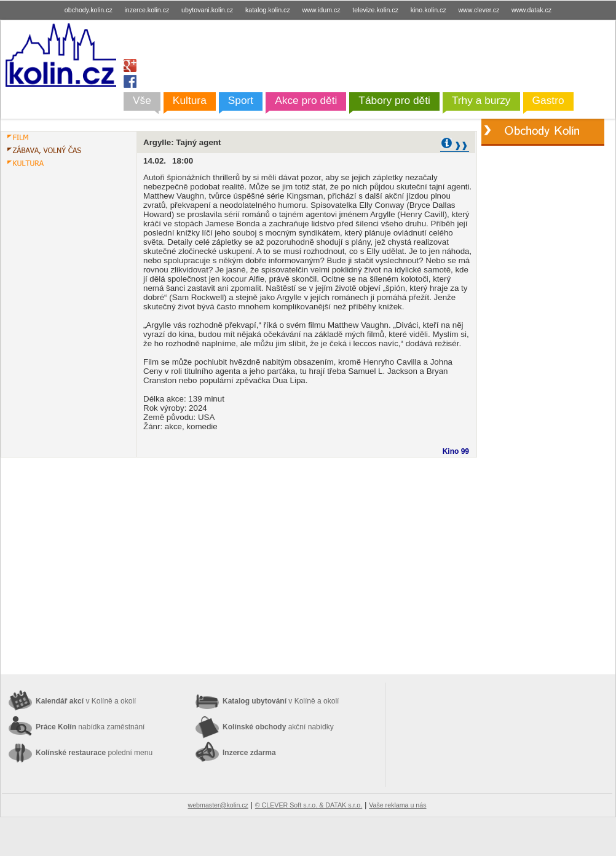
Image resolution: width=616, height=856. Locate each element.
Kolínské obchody (278, 727)
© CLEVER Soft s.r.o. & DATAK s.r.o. (309, 805)
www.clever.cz (479, 10)
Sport (241, 100)
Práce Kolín (90, 727)
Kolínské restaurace (94, 753)
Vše (142, 100)
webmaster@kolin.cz (218, 805)
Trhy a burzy (481, 100)
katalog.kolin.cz (268, 10)
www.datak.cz (531, 10)
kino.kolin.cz (428, 10)
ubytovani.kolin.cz (207, 10)
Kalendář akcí (86, 701)
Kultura (190, 100)
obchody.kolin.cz (89, 10)
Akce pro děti (306, 100)
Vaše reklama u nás (397, 805)
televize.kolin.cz (375, 10)
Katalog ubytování (281, 701)
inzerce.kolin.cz (147, 10)
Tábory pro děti (394, 100)
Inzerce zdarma (249, 753)
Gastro (548, 100)
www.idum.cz (321, 10)
